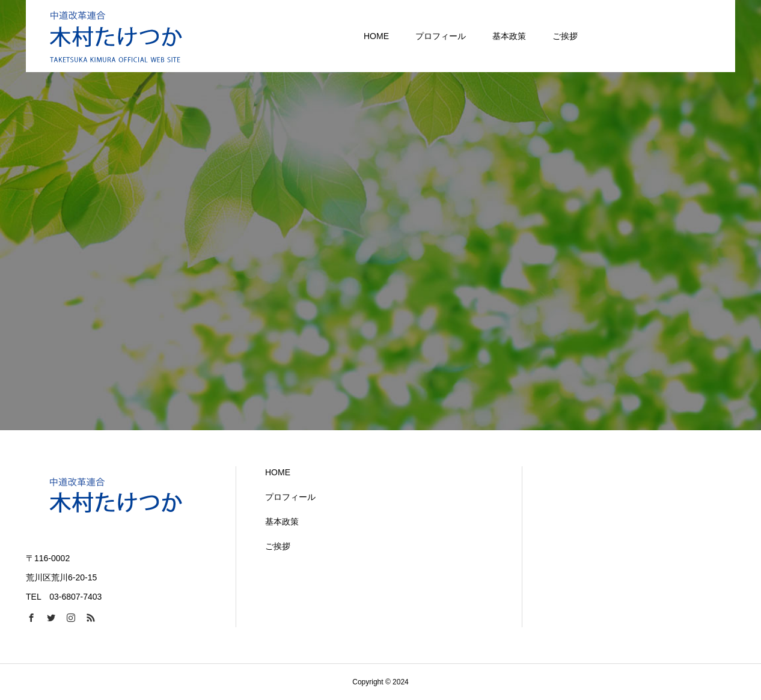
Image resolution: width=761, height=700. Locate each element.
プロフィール (290, 497)
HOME (278, 472)
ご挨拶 (278, 546)
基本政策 (282, 522)
